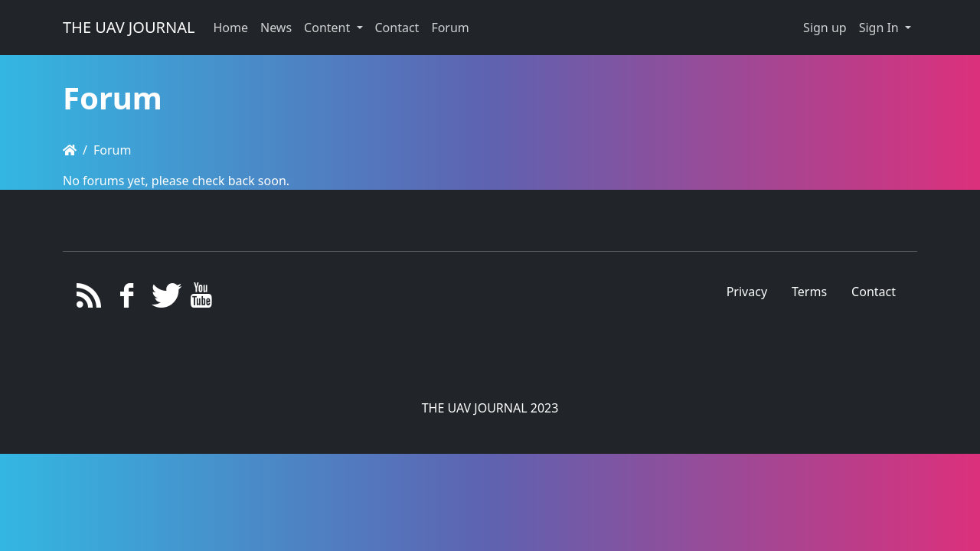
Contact (874, 292)
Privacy (747, 292)
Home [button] (230, 28)
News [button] (276, 28)
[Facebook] (127, 299)
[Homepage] (70, 150)
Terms (809, 292)
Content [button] (328, 28)
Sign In (880, 28)
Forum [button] (450, 28)
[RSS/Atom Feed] (89, 299)
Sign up (825, 28)
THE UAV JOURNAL (129, 27)
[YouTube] (202, 299)
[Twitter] (164, 299)
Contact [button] (397, 28)
